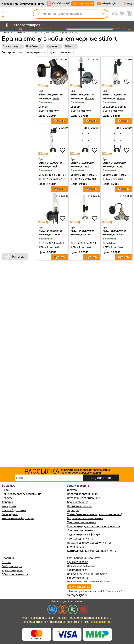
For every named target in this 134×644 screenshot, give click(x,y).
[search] (103, 14)
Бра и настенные (78, 502)
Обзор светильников (15, 574)
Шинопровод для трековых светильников (94, 526)
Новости (7, 498)
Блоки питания (77, 547)
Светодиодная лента (80, 539)
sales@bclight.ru (110, 3)
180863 (126, 196)
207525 (94, 196)
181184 (62, 59)
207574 (94, 128)
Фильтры (15, 257)
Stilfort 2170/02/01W (50, 231)
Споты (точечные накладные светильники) (95, 514)
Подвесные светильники (83, 494)
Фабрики (7, 502)
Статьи (6, 562)
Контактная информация (18, 518)
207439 (126, 59)
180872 (94, 59)
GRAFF (56, 235)
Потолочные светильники (84, 498)
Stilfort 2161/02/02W (82, 231)
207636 (62, 196)
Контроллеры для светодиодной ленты (92, 551)
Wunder (121, 98)
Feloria (120, 235)
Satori (120, 166)
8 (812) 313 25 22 (78, 570)
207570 (62, 128)
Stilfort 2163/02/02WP (83, 163)
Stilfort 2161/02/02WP (115, 163)
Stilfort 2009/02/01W (114, 231)
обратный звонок (83, 4)
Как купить (9, 506)
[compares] (53, 82)
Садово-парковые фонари (84, 534)
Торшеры (73, 510)
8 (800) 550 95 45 (78, 578)
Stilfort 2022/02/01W (50, 95)
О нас (5, 490)
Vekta (56, 98)
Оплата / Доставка (14, 510)
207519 (126, 128)
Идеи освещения (12, 570)
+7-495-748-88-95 (61, 3)
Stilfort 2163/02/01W (50, 163)
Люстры (72, 490)
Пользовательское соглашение (21, 494)
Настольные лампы (80, 506)
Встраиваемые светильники (85, 518)
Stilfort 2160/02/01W (114, 95)
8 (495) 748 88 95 (78, 562)
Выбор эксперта (12, 566)
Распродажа (10, 514)
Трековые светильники (82, 522)
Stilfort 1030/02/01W (82, 95)
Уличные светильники (81, 530)
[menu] (22, 25)
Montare (89, 98)
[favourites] (63, 82)
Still (55, 166)
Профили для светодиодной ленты (89, 543)
